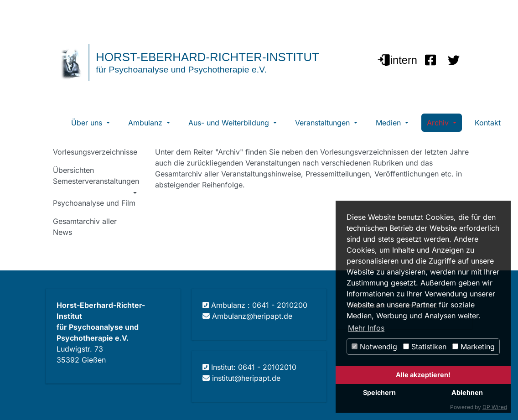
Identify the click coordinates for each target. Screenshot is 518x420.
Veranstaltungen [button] (324, 123)
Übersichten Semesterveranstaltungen (96, 176)
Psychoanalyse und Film (94, 203)
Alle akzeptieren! (423, 375)
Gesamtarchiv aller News (85, 227)
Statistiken (425, 347)
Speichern (379, 392)
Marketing (474, 347)
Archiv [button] (439, 123)
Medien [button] (389, 123)
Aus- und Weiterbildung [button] (230, 123)
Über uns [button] (88, 123)
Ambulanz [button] (146, 123)
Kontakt (488, 123)
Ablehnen (467, 392)
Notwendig (374, 347)
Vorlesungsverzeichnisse (95, 152)
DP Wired (495, 407)
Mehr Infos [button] (366, 328)
